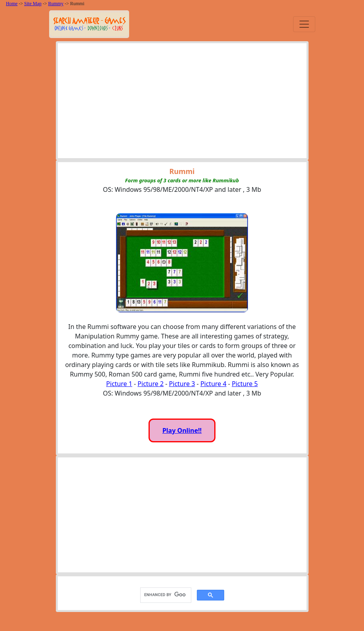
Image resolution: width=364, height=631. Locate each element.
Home (12, 4)
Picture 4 (213, 384)
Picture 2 (151, 384)
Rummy (56, 4)
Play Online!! (182, 430)
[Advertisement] (182, 103)
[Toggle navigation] (304, 24)
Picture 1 (119, 384)
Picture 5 (245, 384)
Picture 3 (182, 384)
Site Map (33, 4)
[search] (165, 595)
